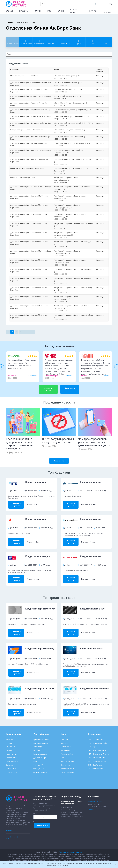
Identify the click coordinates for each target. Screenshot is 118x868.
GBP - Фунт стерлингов (97, 744)
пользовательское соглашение (57, 865)
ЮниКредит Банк (67, 762)
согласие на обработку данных (92, 863)
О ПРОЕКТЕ (107, 11)
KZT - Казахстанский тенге (98, 748)
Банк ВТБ (64, 737)
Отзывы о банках (40, 766)
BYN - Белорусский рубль (98, 737)
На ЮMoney (11, 740)
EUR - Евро (92, 740)
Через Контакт (12, 748)
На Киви (9, 737)
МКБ (62, 751)
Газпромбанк (66, 740)
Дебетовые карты (40, 751)
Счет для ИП (38, 759)
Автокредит (38, 740)
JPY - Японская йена (96, 762)
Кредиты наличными (41, 733)
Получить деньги (19, 504)
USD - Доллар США (95, 733)
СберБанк (64, 733)
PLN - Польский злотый (97, 755)
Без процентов (12, 751)
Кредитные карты (40, 748)
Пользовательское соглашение (70, 846)
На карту (9, 733)
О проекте (10, 824)
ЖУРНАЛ (93, 11)
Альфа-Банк (65, 744)
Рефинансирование (41, 737)
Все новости (59, 461)
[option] (23, 367)
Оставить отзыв (48, 389)
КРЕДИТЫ (24, 11)
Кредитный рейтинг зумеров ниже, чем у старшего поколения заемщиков (19, 444)
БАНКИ (61, 11)
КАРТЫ (38, 11)
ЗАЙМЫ (9, 11)
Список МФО (11, 762)
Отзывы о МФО (12, 766)
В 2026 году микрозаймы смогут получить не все (58, 441)
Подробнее (32, 376)
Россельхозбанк (67, 748)
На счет (9, 744)
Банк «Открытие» (67, 755)
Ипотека (37, 744)
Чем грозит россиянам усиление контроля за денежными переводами (94, 442)
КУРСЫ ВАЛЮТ (73, 11)
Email (35, 807)
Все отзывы (70, 388)
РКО (49, 11)
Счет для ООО (39, 762)
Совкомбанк (65, 759)
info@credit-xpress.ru (96, 795)
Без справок (11, 759)
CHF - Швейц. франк (96, 759)
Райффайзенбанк (67, 766)
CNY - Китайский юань (97, 751)
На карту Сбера (12, 755)
